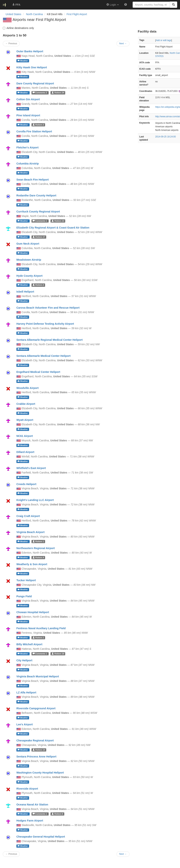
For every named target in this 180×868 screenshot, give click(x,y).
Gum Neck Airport (28, 244)
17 (39, 237)
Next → (123, 854)
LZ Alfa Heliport (26, 692)
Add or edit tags (164, 40)
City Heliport (24, 660)
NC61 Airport (25, 436)
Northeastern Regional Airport (36, 548)
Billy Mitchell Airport (29, 644)
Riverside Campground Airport (36, 708)
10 (58, 654)
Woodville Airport (27, 388)
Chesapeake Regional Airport (35, 740)
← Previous (11, 854)
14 (39, 750)
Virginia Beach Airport (30, 532)
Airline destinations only (18, 28)
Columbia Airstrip (28, 164)
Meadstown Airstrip (29, 260)
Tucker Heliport (26, 580)
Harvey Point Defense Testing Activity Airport (45, 324)
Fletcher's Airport (27, 147)
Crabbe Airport (26, 404)
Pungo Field (24, 596)
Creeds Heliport (26, 484)
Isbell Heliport (25, 292)
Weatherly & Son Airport (32, 564)
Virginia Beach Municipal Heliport (38, 676)
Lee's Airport (25, 724)
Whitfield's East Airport (31, 468)
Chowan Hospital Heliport (33, 612)
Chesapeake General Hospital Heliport (41, 837)
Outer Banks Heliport (30, 51)
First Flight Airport (77, 14)
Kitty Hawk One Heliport (32, 67)
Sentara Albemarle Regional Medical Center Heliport (49, 340)
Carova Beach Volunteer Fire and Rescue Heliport (48, 308)
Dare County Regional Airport (35, 83)
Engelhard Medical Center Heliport (38, 372)
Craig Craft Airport (28, 516)
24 (58, 93)
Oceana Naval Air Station (32, 805)
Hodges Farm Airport (30, 821)
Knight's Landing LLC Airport (35, 500)
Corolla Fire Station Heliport (34, 131)
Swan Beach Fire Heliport (33, 180)
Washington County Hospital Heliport (40, 773)
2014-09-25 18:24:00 (165, 137)
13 (58, 221)
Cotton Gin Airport (28, 99)
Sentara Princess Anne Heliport (36, 757)
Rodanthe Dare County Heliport (36, 195)
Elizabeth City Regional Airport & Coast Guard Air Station (53, 228)
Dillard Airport (25, 452)
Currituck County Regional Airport (38, 212)
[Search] (173, 5)
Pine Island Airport (28, 115)
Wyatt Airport (25, 420)
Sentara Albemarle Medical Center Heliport (44, 356)
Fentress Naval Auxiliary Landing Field (41, 628)
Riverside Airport (27, 789)
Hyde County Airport (29, 276)
